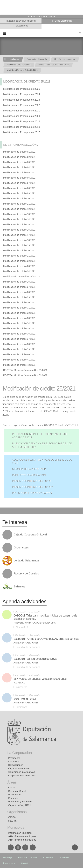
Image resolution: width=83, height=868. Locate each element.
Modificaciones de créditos (19, 65)
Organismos (17, 812)
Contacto (25, 863)
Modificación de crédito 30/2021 (19, 302)
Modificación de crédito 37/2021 (19, 339)
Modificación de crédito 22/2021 (19, 261)
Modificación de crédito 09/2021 (19, 193)
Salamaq (19, 587)
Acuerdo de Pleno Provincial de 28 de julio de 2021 (42, 461)
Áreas (12, 782)
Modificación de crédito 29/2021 (19, 297)
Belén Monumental (25, 699)
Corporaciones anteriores (22, 775)
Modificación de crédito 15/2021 (19, 225)
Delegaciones (16, 765)
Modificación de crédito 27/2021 (19, 287)
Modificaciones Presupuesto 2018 (22, 127)
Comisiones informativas (22, 772)
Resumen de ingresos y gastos (32, 493)
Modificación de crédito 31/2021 (19, 308)
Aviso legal (8, 857)
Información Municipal (20, 833)
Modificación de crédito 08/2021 (19, 188)
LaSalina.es (22, 26)
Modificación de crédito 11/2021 (19, 204)
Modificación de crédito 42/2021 (19, 365)
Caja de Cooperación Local (30, 535)
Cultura (12, 788)
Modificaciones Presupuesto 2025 (22, 89)
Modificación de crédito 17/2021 (19, 235)
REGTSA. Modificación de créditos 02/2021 (25, 375)
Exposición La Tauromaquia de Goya (35, 659)
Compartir (4, 511)
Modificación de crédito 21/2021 (19, 256)
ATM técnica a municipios (22, 836)
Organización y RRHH (20, 805)
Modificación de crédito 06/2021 (19, 178)
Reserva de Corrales (26, 574)
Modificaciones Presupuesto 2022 (22, 105)
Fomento (13, 798)
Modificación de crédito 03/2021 (19, 162)
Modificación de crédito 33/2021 (19, 318)
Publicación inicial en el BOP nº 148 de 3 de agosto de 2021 (40, 436)
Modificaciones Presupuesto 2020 (22, 116)
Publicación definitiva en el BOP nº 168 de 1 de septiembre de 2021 (42, 445)
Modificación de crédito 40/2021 (19, 354)
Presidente (14, 758)
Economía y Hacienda (20, 801)
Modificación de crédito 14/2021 (19, 219)
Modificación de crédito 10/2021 (19, 199)
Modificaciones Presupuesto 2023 (22, 100)
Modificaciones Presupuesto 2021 (54, 65)
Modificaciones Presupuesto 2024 (22, 94)
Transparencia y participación (20, 21)
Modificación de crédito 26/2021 (19, 282)
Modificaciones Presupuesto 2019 (22, 121)
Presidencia (15, 794)
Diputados (14, 762)
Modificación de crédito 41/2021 (19, 360)
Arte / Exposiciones (26, 643)
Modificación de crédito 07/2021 (19, 183)
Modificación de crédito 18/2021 (19, 240)
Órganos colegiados (19, 768)
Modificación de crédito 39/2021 (19, 349)
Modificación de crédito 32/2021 (19, 313)
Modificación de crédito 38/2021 (19, 344)
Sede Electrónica (63, 21)
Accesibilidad (48, 857)
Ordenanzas (21, 548)
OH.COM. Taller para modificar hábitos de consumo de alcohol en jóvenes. (45, 617)
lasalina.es (14, 59)
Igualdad (19, 683)
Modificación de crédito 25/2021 (22, 70)
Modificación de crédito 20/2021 (19, 251)
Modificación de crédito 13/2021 (19, 214)
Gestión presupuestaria (65, 59)
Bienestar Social (17, 791)
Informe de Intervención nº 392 (32, 487)
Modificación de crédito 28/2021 (19, 292)
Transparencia (9, 863)
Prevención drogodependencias (35, 623)
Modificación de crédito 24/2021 (19, 271)
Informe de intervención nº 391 (32, 481)
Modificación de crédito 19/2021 (19, 245)
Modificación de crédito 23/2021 (19, 266)
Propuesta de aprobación (29, 475)
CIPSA (12, 817)
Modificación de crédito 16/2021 (19, 230)
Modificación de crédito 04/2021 (19, 167)
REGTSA (13, 821)
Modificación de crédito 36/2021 (19, 334)
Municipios (16, 827)
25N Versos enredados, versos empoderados (40, 679)
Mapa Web (65, 857)
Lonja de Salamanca (26, 561)
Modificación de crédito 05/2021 (19, 173)
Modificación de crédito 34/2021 (19, 323)
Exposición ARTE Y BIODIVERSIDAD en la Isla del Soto (46, 639)
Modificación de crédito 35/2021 (19, 328)
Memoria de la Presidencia (29, 469)
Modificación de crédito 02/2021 (19, 157)
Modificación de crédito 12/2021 (19, 209)
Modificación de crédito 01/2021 (19, 152)
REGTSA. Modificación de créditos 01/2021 (25, 370)
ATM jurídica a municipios (22, 840)
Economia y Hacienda (37, 59)
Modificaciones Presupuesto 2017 (22, 132)
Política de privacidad (28, 857)
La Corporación (20, 753)
